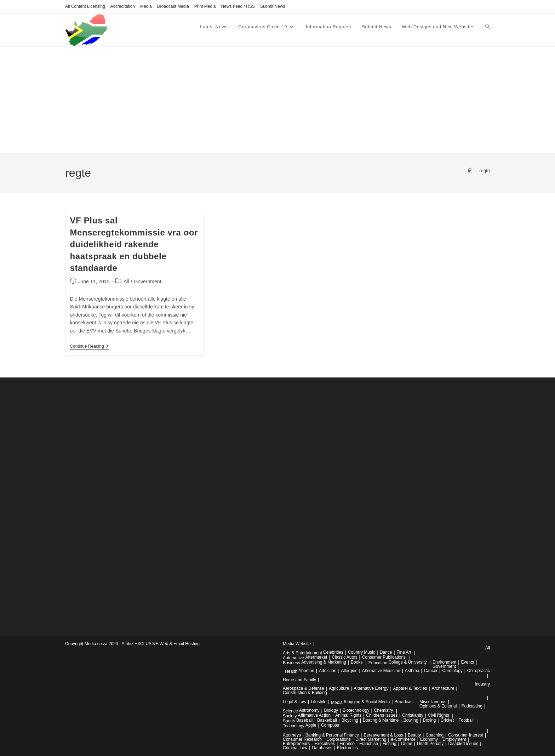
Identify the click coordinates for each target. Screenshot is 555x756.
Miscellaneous (433, 702)
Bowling (411, 720)
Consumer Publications (384, 657)
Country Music (362, 652)
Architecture (443, 688)
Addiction (328, 671)
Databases (322, 748)
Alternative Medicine (381, 671)
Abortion (306, 671)
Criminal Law (295, 748)
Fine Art (404, 652)
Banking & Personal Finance (332, 735)
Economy (429, 739)
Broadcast (404, 702)
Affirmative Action (314, 715)
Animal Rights (348, 715)
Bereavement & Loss (383, 735)
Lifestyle (319, 702)
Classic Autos (345, 657)
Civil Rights (439, 715)
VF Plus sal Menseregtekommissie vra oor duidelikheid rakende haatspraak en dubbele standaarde (134, 244)
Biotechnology (356, 710)
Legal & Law (294, 702)
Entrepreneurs (296, 744)
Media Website (297, 644)
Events (467, 662)
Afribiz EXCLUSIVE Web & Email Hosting (161, 644)
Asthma (412, 671)
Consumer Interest (466, 735)
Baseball (304, 720)
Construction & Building (305, 693)
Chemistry (384, 710)
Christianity (413, 715)
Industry (482, 684)
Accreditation (123, 6)
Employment (454, 739)
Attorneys (292, 735)
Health (291, 671)
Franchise (369, 744)
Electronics (347, 748)
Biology (331, 710)
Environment (444, 662)
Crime (407, 744)
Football (466, 720)
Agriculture (339, 688)
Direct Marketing (371, 739)
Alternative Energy (371, 688)
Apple (311, 725)
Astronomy (309, 710)
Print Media (205, 6)
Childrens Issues (382, 715)
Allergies (349, 671)
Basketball (327, 720)
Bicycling (350, 720)
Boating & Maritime (381, 720)
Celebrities (333, 652)
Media (146, 6)
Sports (289, 721)
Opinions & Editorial (438, 706)
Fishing (390, 744)
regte (485, 170)
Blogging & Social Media (367, 702)
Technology (294, 726)
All (126, 282)
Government (147, 282)
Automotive (293, 658)
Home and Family (299, 680)
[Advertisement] (277, 100)
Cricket (447, 720)
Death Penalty (430, 744)
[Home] (470, 170)
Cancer (431, 671)
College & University (407, 662)
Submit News (273, 6)
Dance (386, 652)
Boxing (430, 720)
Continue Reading (89, 347)
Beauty (414, 735)
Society (290, 716)
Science (290, 711)
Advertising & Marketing (324, 662)
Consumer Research (302, 739)
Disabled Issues (463, 744)
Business (291, 663)
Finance (347, 744)
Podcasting (472, 706)
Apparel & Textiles (410, 688)
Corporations (339, 739)
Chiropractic (479, 671)
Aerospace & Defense (304, 688)
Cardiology (452, 671)
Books (357, 662)
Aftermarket (316, 657)
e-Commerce (403, 739)
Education (378, 663)
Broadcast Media (173, 6)
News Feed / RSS (238, 6)
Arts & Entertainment (302, 653)
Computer (330, 725)
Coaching (434, 735)
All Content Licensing (85, 6)
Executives (325, 744)
